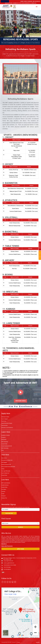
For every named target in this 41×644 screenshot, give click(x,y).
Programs (4, 437)
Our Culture (4, 489)
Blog (18, 3)
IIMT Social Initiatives (6, 483)
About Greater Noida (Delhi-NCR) (8, 467)
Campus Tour (4, 498)
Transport (4, 496)
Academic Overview (6, 435)
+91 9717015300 (7, 567)
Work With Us (27, 3)
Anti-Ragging (4, 462)
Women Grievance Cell (6, 464)
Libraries (3, 492)
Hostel (3, 494)
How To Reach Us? (5, 473)
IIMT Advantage (36, 1)
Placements (4, 440)
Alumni (14, 3)
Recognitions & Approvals (7, 460)
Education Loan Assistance (7, 428)
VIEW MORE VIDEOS (20, 403)
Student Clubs (4, 487)
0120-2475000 (13, 565)
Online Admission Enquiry (7, 423)
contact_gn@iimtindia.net (9, 563)
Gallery (3, 469)
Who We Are (4, 458)
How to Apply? (5, 419)
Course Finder (4, 444)
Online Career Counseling (26, 1)
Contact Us (34, 3)
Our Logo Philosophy (6, 471)
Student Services (5, 485)
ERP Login (22, 3)
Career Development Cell (7, 446)
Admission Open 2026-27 (15, 1)
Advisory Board (9, 3)
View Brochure (4, 425)
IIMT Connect (5, 1)
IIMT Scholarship (5, 448)
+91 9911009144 (7, 569)
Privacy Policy (4, 475)
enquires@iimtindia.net (8, 561)
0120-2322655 (7, 565)
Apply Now (4, 421)
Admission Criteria (5, 417)
